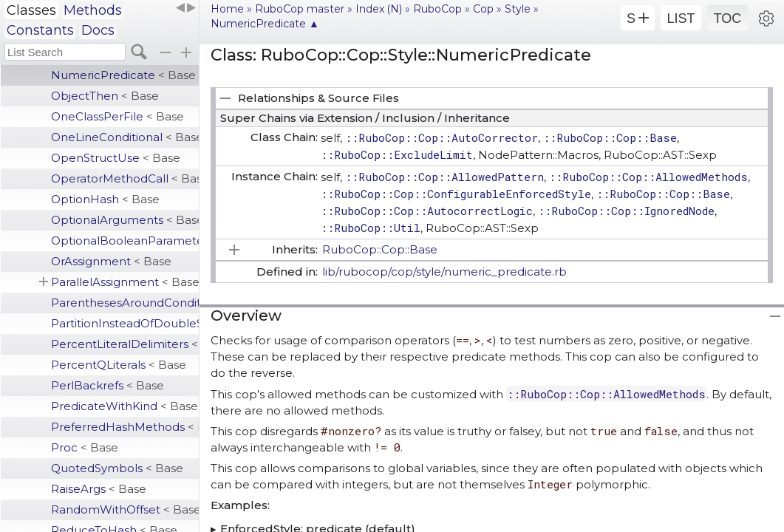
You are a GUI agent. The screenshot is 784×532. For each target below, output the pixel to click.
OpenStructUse (116, 158)
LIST (681, 18)
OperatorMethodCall (125, 178)
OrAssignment (111, 261)
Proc (85, 447)
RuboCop (437, 9)
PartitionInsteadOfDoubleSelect (125, 323)
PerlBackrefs (108, 385)
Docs (98, 30)
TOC (728, 18)
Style (518, 9)
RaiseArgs (99, 489)
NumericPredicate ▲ (265, 24)
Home (227, 9)
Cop (483, 9)
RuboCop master (300, 9)
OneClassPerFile (117, 116)
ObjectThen (105, 96)
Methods (93, 10)
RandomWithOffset (125, 509)
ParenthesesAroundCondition (125, 303)
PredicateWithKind (125, 406)
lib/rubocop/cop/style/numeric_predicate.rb (444, 272)
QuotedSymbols (117, 468)
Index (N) (379, 9)
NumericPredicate (123, 75)
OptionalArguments (125, 220)
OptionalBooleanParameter (125, 241)
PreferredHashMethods (125, 427)
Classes (31, 10)
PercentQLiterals (119, 365)
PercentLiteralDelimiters (125, 344)
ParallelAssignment (125, 282)
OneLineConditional (125, 137)
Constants (40, 30)
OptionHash (105, 199)
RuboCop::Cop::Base (380, 249)
